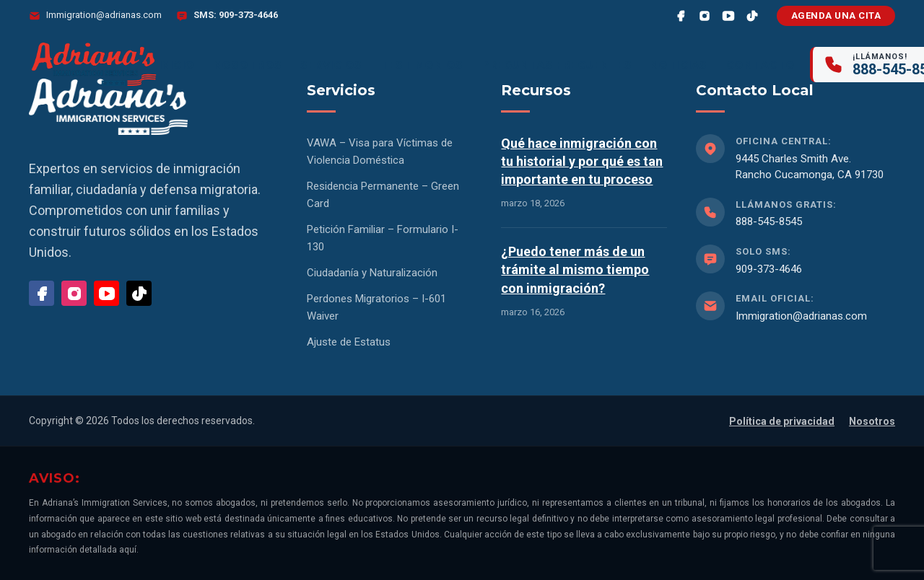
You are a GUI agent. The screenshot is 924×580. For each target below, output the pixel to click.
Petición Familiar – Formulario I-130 (383, 238)
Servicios (331, 65)
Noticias (679, 65)
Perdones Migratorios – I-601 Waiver (376, 307)
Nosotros (248, 65)
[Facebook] (681, 16)
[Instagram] (705, 16)
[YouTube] (728, 16)
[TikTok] (752, 16)
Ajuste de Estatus (349, 342)
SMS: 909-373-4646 (236, 15)
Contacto (761, 65)
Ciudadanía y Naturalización (372, 273)
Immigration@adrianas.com (104, 15)
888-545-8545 (769, 221)
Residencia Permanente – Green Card (383, 195)
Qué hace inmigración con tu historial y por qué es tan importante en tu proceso (582, 161)
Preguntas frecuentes (557, 65)
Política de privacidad (782, 421)
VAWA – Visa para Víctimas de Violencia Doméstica (380, 151)
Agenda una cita (836, 16)
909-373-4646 (769, 269)
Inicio (177, 65)
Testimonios (422, 65)
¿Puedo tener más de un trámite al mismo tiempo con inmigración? (575, 269)
